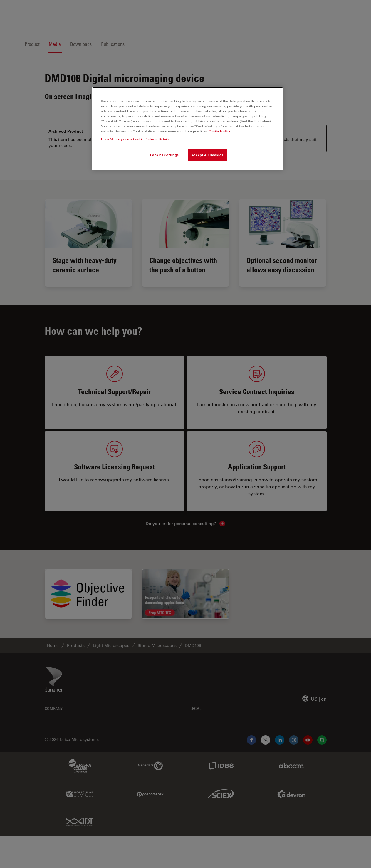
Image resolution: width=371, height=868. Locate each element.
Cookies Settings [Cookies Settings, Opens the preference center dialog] (164, 155)
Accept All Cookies (207, 155)
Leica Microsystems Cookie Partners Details (135, 139)
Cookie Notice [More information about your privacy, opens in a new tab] (219, 131)
